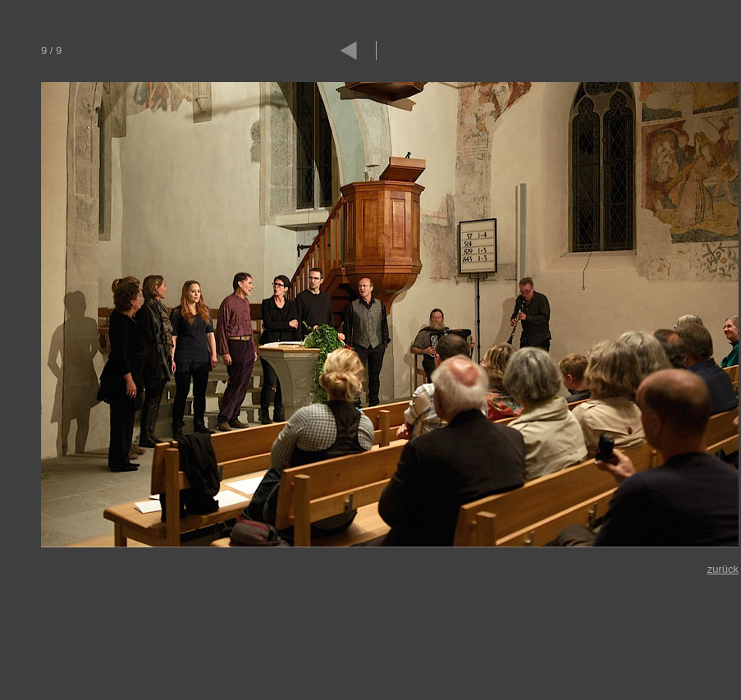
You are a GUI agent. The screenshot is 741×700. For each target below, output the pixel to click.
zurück (723, 569)
